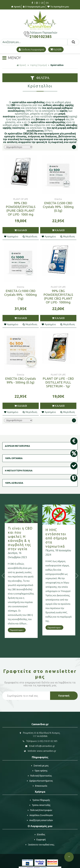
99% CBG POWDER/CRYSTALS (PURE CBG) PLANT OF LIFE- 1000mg (58, 297)
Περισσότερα (17, 630)
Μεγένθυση (30, 237)
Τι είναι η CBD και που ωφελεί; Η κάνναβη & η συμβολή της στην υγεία (20, 538)
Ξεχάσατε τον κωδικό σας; (40, 845)
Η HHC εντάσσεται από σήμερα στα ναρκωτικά (56, 538)
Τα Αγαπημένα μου (58, 7)
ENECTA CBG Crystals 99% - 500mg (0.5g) (21, 380)
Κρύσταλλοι (57, 65)
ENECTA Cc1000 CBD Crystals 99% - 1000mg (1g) (21, 295)
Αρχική (16, 7)
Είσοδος (40, 834)
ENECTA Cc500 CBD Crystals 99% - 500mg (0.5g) (58, 207)
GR (42, 3)
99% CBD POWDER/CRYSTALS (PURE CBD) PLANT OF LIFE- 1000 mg (21, 209)
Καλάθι (56, 49)
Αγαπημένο (11, 237)
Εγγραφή (40, 840)
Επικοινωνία (40, 786)
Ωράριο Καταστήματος (40, 781)
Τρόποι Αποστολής (40, 805)
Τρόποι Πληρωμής (40, 800)
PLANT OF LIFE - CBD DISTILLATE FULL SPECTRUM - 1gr (58, 382)
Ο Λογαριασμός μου (34, 7)
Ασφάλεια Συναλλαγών (40, 815)
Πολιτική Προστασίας (40, 776)
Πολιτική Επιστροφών (40, 810)
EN (47, 3)
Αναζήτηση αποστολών (40, 820)
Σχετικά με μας (40, 766)
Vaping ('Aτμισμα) (39, 65)
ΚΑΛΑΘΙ (21, 230)
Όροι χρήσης (40, 771)
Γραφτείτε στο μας (40, 674)
